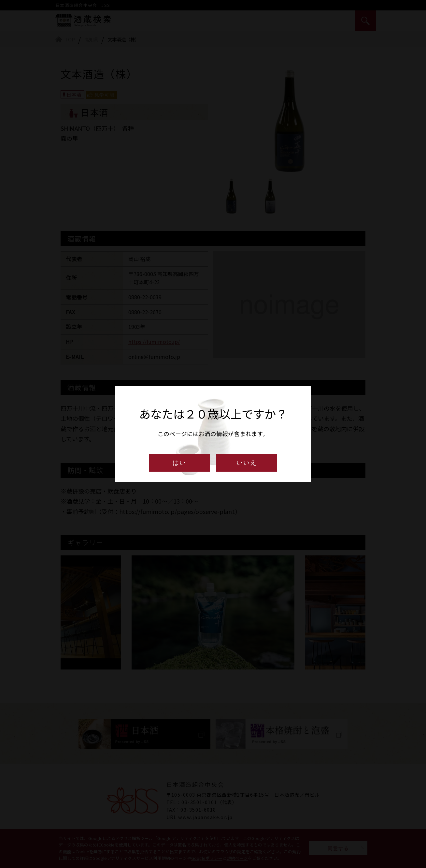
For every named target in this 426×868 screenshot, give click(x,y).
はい (179, 463)
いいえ (247, 463)
